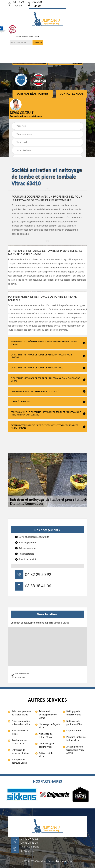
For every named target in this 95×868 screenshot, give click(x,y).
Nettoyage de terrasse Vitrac (74, 713)
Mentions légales (65, 861)
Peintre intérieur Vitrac (20, 732)
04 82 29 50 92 (16, 4)
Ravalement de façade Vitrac (19, 742)
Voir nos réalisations (33, 94)
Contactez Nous (72, 94)
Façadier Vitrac (74, 731)
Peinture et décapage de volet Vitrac (48, 715)
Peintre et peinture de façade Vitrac (21, 713)
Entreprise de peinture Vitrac (19, 761)
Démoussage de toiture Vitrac (47, 745)
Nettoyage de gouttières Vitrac (75, 723)
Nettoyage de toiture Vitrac (46, 735)
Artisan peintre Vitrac (46, 755)
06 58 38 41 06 (35, 4)
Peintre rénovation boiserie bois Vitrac (21, 723)
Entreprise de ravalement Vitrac (21, 752)
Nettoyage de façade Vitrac (49, 726)
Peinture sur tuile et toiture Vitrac (76, 739)
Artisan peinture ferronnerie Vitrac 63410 (75, 750)
